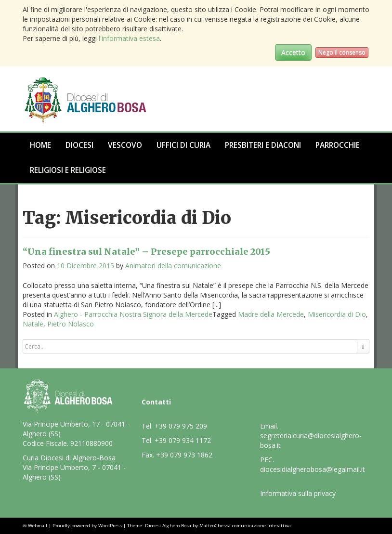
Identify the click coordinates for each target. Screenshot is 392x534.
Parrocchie (338, 145)
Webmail (38, 526)
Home (40, 145)
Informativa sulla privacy (298, 493)
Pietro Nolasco (71, 324)
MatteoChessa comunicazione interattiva (245, 526)
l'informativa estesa (129, 38)
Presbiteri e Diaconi (263, 145)
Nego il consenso (342, 52)
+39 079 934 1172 (183, 440)
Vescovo (125, 145)
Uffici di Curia (183, 145)
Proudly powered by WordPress (87, 526)
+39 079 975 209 (181, 426)
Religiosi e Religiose (68, 170)
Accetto (293, 52)
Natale (33, 324)
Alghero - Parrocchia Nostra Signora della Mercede (133, 314)
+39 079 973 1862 (184, 455)
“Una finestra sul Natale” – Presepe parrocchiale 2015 (146, 252)
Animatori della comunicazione (173, 266)
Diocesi (79, 145)
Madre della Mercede (271, 314)
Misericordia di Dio (337, 314)
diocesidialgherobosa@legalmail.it (313, 469)
